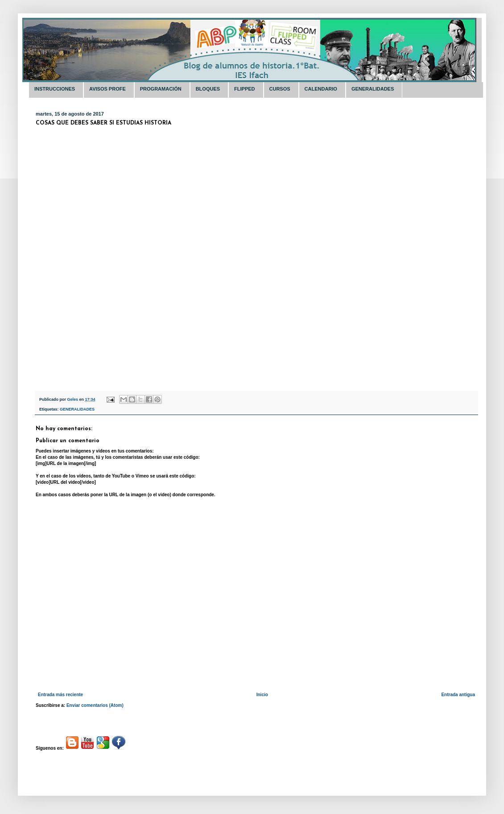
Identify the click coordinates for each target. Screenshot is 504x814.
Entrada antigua (458, 695)
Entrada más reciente (60, 695)
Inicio (262, 695)
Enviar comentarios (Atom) (95, 705)
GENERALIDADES (77, 409)
